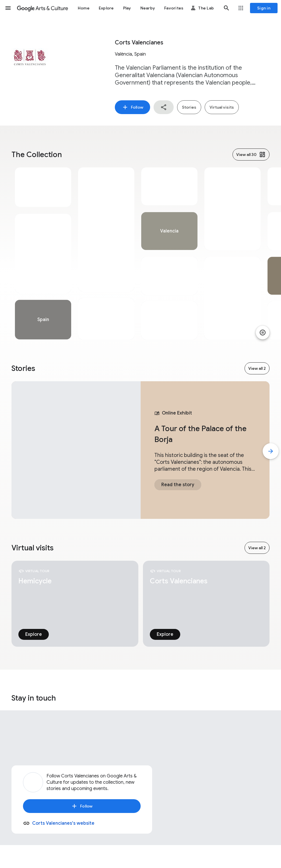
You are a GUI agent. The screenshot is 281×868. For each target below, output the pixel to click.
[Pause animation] (263, 333)
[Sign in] (264, 8)
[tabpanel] (43, 253)
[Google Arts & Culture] (42, 8)
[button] (8, 8)
